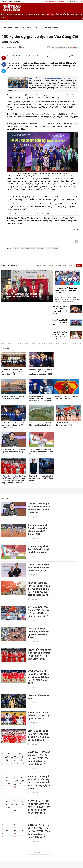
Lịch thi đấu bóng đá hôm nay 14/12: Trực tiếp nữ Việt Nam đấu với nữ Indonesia (39, 735)
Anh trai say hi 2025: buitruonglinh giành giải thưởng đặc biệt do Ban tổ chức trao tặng (41, 399)
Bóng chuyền (7, 28)
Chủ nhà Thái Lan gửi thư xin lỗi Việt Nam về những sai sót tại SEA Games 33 (13, 452)
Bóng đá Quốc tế (27, 14)
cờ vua (16, 248)
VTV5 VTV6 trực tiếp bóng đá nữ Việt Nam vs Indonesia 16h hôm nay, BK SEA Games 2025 (39, 677)
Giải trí (72, 14)
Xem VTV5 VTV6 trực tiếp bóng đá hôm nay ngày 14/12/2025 (39, 716)
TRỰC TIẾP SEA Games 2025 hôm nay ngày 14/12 (67, 424)
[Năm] (71, 266)
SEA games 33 (7, 14)
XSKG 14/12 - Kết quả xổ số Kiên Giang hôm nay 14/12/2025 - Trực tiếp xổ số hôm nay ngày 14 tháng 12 (39, 807)
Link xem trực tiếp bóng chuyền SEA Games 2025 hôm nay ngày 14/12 (67, 290)
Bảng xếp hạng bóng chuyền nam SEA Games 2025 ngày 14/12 (60, 335)
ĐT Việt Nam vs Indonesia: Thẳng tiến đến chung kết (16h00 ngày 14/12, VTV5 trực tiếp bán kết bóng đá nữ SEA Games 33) (14, 479)
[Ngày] (51, 266)
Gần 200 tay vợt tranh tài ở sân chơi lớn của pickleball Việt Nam (39, 568)
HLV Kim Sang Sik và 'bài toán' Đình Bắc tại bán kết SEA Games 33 (41, 452)
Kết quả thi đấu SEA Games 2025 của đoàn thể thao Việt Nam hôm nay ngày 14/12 (39, 612)
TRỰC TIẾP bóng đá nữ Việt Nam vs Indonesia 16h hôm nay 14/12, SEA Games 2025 (39, 654)
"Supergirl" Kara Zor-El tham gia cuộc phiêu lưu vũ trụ (66, 397)
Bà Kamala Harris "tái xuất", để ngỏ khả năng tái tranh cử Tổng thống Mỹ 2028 (13, 425)
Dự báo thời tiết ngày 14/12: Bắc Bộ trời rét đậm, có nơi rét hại (41, 424)
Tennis (37, 28)
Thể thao (50, 14)
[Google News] (65, 48)
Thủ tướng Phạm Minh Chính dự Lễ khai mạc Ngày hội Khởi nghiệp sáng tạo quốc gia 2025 (41, 372)
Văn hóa (66, 14)
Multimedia (79, 14)
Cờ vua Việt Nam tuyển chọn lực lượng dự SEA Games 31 (51, 78)
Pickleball (20, 28)
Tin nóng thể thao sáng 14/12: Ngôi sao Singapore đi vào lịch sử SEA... (60, 310)
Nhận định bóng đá (40, 14)
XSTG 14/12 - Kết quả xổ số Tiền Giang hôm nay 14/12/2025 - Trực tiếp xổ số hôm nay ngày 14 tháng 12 (39, 831)
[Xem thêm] (6, 18)
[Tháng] (60, 266)
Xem (79, 266)
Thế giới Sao (58, 14)
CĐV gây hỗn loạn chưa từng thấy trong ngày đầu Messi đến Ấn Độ (38, 633)
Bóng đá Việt (17, 14)
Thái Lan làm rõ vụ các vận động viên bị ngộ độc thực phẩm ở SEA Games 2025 (41, 478)
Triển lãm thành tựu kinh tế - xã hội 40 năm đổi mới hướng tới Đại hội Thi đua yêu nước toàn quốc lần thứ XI (39, 589)
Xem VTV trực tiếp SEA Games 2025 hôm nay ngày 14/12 (60, 322)
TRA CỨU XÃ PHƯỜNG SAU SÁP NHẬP (55, 2)
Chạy (29, 28)
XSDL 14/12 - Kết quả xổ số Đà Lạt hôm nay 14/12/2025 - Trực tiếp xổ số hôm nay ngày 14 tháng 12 (39, 782)
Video (2, 18)
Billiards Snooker (51, 28)
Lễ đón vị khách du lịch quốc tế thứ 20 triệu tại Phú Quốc (13, 397)
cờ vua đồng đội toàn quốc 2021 (32, 248)
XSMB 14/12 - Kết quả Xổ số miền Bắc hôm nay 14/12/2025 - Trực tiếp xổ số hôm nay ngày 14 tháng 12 (39, 758)
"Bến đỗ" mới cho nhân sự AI (39, 697)
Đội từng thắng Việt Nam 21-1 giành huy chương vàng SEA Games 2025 (38, 530)
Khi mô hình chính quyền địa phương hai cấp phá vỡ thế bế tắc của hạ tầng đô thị (14, 372)
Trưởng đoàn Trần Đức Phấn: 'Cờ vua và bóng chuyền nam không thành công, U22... (45, 56)
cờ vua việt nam (52, 248)
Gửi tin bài (73, 1)
